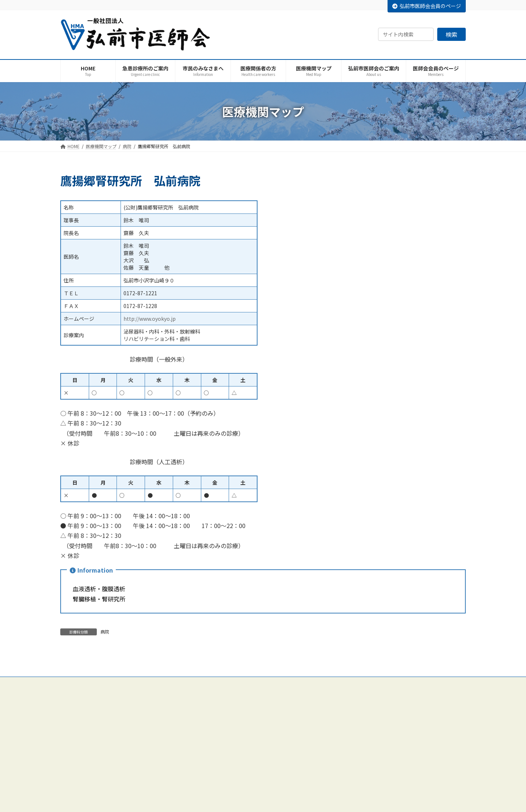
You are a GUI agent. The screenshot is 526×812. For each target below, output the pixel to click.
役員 (208, 751)
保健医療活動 (217, 788)
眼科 (347, 801)
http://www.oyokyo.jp (150, 319)
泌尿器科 (351, 788)
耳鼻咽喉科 (353, 751)
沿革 (208, 738)
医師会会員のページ (223, 801)
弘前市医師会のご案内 (225, 712)
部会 (208, 776)
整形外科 (351, 738)
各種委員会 (214, 763)
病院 (105, 632)
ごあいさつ (214, 725)
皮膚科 (349, 776)
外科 (347, 725)
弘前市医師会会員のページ (427, 6)
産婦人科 (351, 763)
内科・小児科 (355, 712)
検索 (451, 34)
